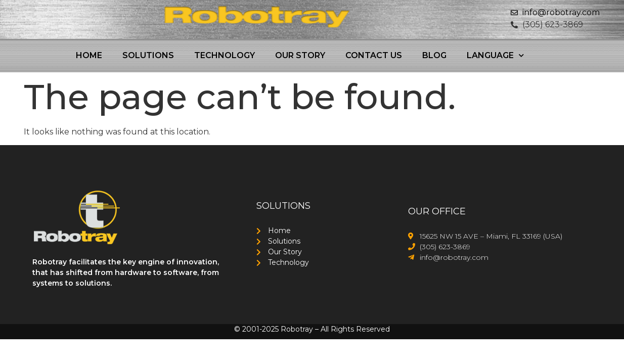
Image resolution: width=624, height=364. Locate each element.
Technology (225, 55)
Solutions (148, 55)
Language (495, 55)
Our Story (300, 55)
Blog (434, 55)
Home (89, 55)
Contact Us (374, 55)
